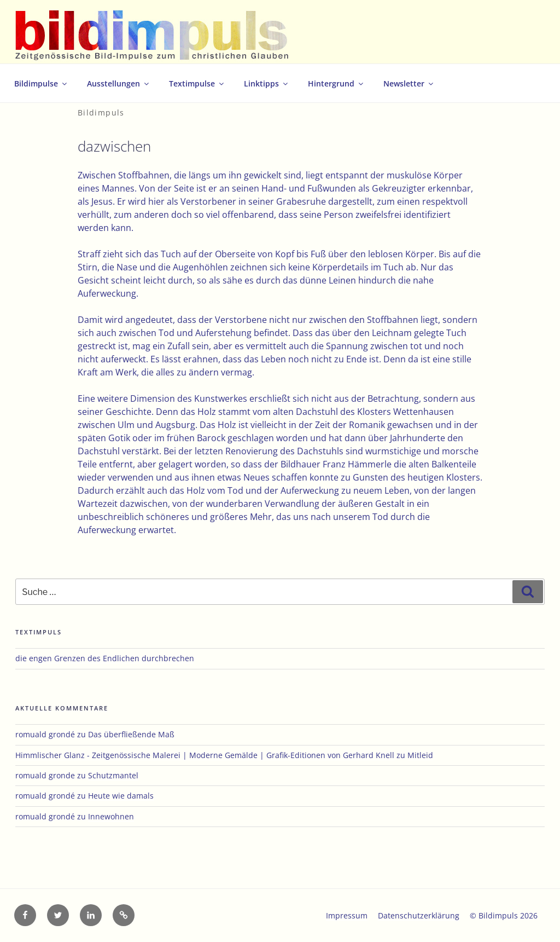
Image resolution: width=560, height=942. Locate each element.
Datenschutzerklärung (419, 915)
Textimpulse (197, 83)
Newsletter (409, 83)
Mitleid (420, 755)
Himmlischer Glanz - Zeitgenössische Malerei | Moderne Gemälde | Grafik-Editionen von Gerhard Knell (205, 755)
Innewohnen (111, 816)
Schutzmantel (113, 775)
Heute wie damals (121, 796)
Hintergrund (336, 83)
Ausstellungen (119, 83)
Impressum (347, 915)
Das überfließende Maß (131, 734)
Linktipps (267, 83)
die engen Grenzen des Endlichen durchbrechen (105, 658)
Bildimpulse (41, 83)
